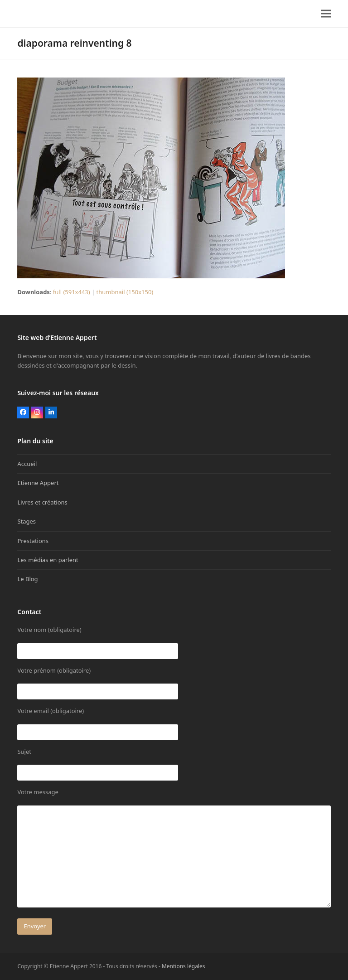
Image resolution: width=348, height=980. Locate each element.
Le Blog (27, 579)
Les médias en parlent (48, 560)
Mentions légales (184, 966)
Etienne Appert (38, 483)
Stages (27, 521)
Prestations (33, 541)
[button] (326, 14)
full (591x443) (72, 292)
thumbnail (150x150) (125, 292)
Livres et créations (42, 502)
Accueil (27, 464)
